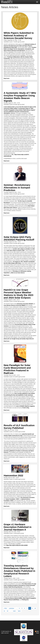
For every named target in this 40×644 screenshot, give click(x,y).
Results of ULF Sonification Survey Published (19, 427)
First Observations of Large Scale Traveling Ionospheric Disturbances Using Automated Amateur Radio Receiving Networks (20, 585)
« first (5, 608)
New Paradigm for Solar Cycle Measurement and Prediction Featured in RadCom (17, 369)
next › (15, 611)
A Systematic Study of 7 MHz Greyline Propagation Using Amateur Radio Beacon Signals (20, 97)
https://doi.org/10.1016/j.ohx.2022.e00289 (17, 545)
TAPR (17, 499)
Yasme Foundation (10, 499)
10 (35, 608)
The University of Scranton (27, 497)
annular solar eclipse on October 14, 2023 (24, 249)
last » (20, 611)
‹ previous (11, 608)
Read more (7, 78)
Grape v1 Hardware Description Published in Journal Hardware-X (18, 527)
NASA (12, 501)
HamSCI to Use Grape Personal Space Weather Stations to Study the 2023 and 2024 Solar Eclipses (18, 294)
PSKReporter (25, 600)
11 (4, 611)
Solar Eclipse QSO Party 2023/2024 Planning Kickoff (19, 238)
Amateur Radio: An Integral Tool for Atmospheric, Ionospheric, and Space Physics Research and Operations (20, 49)
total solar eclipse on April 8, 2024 (16, 250)
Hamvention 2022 (13, 476)
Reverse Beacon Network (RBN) (14, 598)
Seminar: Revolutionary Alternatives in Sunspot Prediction (17, 188)
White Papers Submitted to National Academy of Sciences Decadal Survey (19, 35)
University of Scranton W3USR (25, 304)
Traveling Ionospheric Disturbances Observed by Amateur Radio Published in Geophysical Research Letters (19, 571)
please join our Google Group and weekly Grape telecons (19, 339)
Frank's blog (26, 408)
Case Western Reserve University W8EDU (15, 305)
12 (8, 611)
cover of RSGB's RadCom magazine (25, 406)
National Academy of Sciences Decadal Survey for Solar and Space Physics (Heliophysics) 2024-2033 (20, 46)
